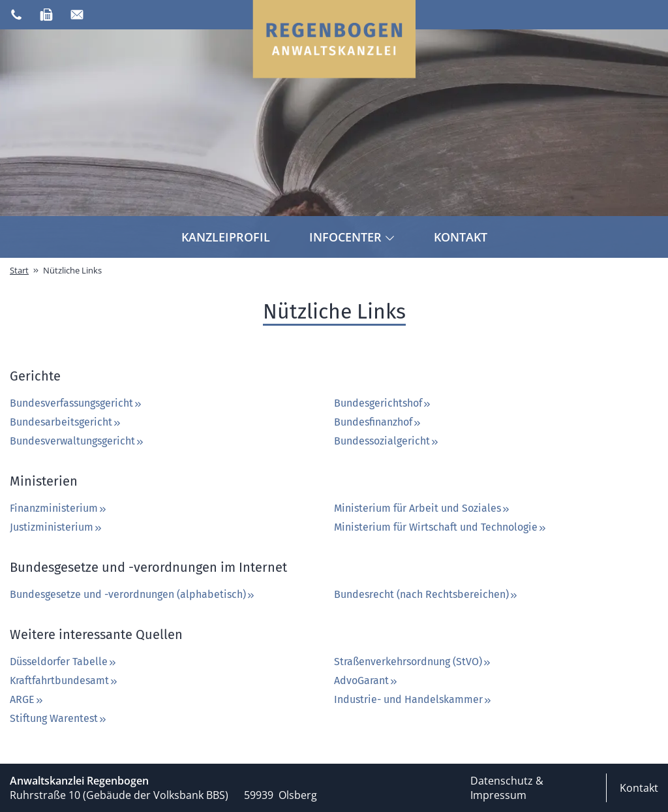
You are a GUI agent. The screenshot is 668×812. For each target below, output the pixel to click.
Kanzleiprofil (226, 237)
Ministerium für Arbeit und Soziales (422, 508)
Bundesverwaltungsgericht (77, 441)
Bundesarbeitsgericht (66, 422)
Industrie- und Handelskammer (413, 699)
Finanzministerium (59, 508)
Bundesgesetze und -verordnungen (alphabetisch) (133, 594)
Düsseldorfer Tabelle (64, 662)
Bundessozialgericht (387, 441)
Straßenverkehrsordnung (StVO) (413, 662)
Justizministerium (56, 527)
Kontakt (461, 237)
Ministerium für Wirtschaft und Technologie (441, 527)
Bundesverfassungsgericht (76, 403)
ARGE (27, 699)
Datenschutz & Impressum (507, 788)
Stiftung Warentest (59, 718)
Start (19, 270)
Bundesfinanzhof (378, 422)
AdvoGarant (366, 680)
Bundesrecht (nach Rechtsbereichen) (426, 594)
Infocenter (352, 237)
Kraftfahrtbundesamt (64, 680)
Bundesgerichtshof (383, 403)
